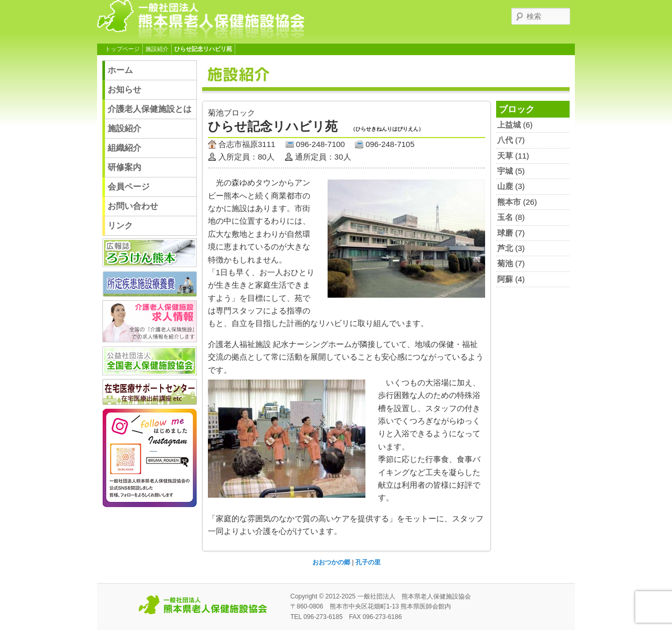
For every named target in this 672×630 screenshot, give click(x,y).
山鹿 (505, 186)
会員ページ (129, 187)
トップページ (122, 49)
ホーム (120, 70)
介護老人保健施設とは (150, 109)
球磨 (505, 233)
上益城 (509, 125)
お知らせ (124, 90)
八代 (505, 140)
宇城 (505, 171)
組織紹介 (124, 148)
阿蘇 (505, 279)
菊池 (505, 263)
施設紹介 (157, 49)
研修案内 (124, 167)
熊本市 (509, 202)
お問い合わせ (133, 206)
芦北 (505, 248)
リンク (120, 225)
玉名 (505, 217)
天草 (505, 156)
